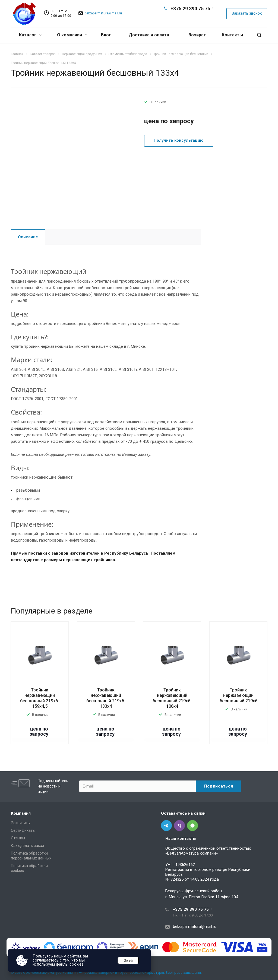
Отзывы (18, 838)
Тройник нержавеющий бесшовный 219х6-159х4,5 (40, 698)
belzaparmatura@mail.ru (103, 13)
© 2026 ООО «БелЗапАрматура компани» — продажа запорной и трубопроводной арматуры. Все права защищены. (106, 973)
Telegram (181, 18)
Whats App (199, 18)
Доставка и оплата (149, 35)
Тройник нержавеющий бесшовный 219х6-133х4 (106, 698)
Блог (106, 35)
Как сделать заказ (27, 846)
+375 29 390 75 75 (190, 9)
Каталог (30, 35)
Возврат (197, 35)
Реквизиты (21, 823)
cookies (77, 964)
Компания (21, 813)
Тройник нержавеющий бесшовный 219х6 (238, 695)
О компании (72, 35)
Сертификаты (23, 830)
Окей (128, 960)
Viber (190, 18)
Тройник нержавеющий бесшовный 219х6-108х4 (172, 698)
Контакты (232, 35)
